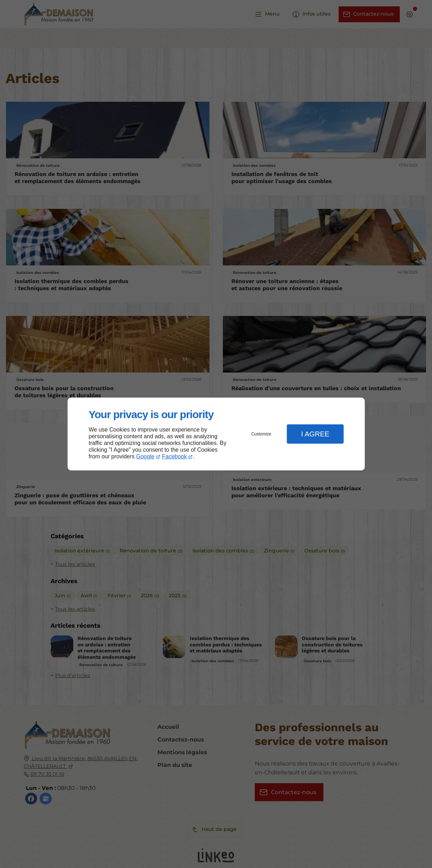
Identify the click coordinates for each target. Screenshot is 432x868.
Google (145, 456)
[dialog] (216, 434)
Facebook (174, 456)
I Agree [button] (315, 434)
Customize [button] (261, 434)
